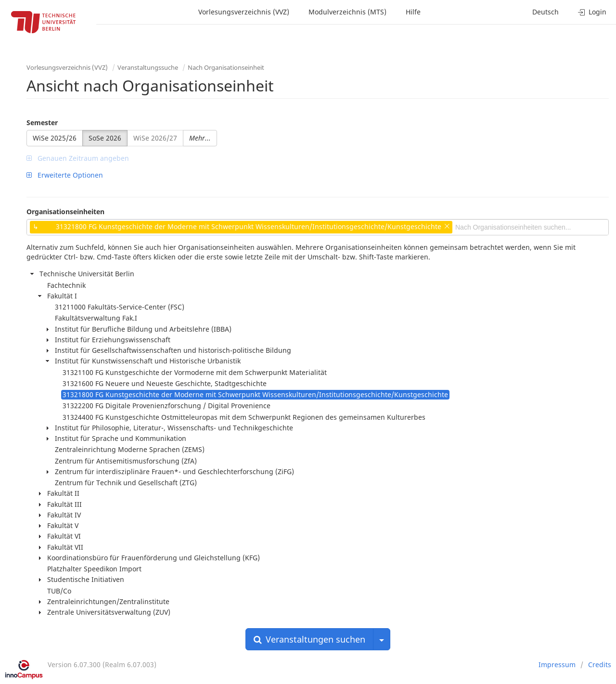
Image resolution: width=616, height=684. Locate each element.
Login (592, 12)
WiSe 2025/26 (55, 138)
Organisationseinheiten (65, 212)
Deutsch (545, 12)
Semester (42, 123)
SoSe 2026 (105, 138)
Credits (600, 665)
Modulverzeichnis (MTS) (347, 12)
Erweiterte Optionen (65, 175)
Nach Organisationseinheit (226, 67)
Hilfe (413, 12)
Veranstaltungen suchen (309, 639)
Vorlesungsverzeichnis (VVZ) (244, 12)
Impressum (557, 665)
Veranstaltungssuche (148, 67)
